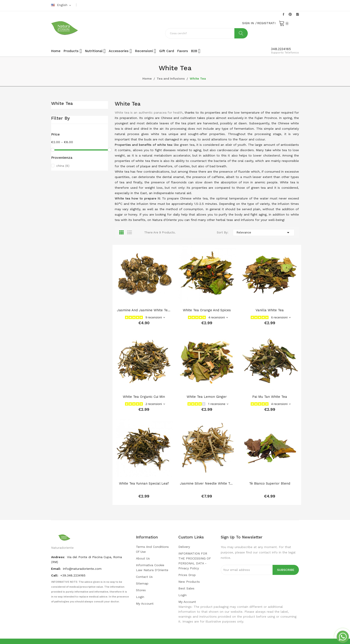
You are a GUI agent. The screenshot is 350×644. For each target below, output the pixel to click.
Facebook (283, 14)
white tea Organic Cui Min (144, 397)
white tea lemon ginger (207, 397)
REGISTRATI (266, 23)
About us (143, 558)
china (63, 166)
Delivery (184, 547)
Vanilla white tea (270, 310)
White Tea (62, 104)
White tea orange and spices (207, 310)
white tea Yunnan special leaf (144, 483)
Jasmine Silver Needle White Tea (207, 483)
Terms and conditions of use (152, 549)
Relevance (264, 233)
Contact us (144, 577)
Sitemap (142, 583)
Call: (55, 575)
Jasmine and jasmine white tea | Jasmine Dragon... (144, 310)
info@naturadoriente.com (82, 569)
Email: (56, 569)
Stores (141, 590)
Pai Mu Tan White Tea (270, 397)
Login (140, 597)
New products (189, 582)
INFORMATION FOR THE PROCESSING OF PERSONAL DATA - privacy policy (195, 561)
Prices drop (187, 575)
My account (145, 604)
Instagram (298, 14)
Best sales (186, 588)
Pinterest (290, 14)
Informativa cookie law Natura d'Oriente (152, 568)
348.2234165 (281, 49)
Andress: (58, 557)
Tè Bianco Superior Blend (270, 483)
